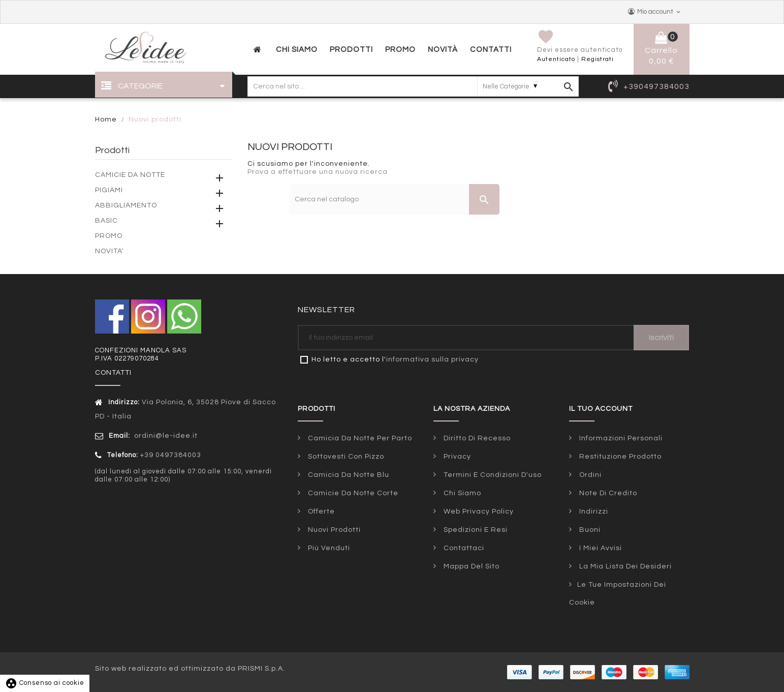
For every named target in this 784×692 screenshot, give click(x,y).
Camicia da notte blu (348, 475)
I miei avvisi (600, 548)
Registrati (598, 59)
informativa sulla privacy (432, 359)
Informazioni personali (620, 438)
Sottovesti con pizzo (345, 457)
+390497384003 (656, 86)
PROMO (109, 236)
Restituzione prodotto (619, 457)
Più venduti (328, 548)
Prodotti (112, 150)
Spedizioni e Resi (475, 530)
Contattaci (463, 548)
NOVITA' (109, 251)
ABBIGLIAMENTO (126, 205)
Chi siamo (461, 493)
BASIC (106, 221)
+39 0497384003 (171, 455)
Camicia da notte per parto (359, 438)
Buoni (589, 530)
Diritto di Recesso (476, 438)
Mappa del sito (471, 566)
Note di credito (607, 493)
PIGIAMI (109, 190)
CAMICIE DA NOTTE (130, 175)
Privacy (456, 457)
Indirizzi (593, 512)
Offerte (320, 512)
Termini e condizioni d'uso (492, 475)
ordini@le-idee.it (165, 436)
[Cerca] (395, 199)
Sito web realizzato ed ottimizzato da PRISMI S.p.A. (190, 669)
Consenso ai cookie (45, 683)
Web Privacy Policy (478, 512)
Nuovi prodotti (333, 530)
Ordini (589, 475)
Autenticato (556, 59)
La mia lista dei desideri (624, 566)
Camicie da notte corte (352, 493)
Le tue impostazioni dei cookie (618, 594)
